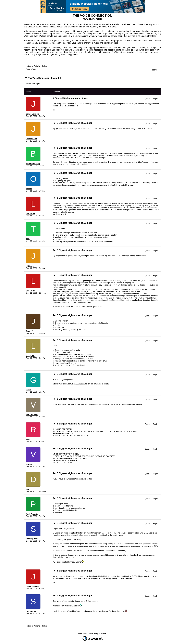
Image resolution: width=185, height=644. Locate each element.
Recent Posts (31, 69)
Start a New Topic (33, 84)
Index (44, 66)
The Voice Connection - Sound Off (43, 78)
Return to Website (33, 66)
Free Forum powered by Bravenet (92, 633)
